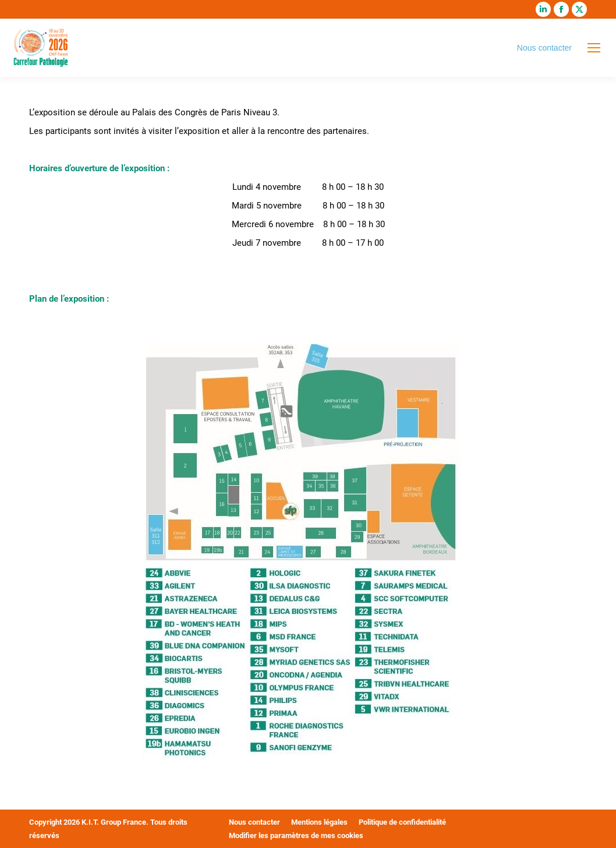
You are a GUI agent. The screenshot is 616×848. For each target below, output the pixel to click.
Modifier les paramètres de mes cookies (296, 835)
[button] (26, 822)
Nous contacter (544, 48)
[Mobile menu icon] (594, 48)
